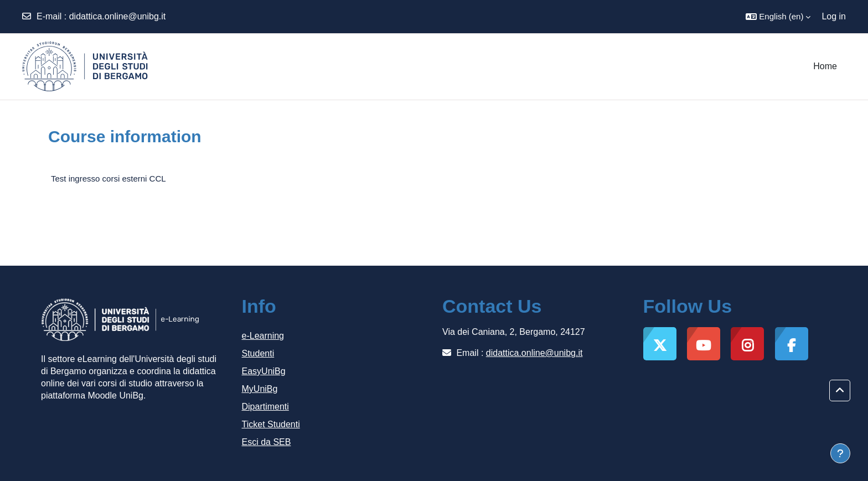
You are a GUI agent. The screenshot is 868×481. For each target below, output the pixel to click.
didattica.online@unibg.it (118, 16)
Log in (834, 16)
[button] (778, 17)
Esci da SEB (267, 442)
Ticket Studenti (271, 424)
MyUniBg (260, 389)
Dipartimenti (265, 407)
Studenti (258, 353)
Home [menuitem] (825, 66)
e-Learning (263, 336)
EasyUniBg (264, 371)
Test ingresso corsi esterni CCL (108, 179)
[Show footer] (840, 453)
